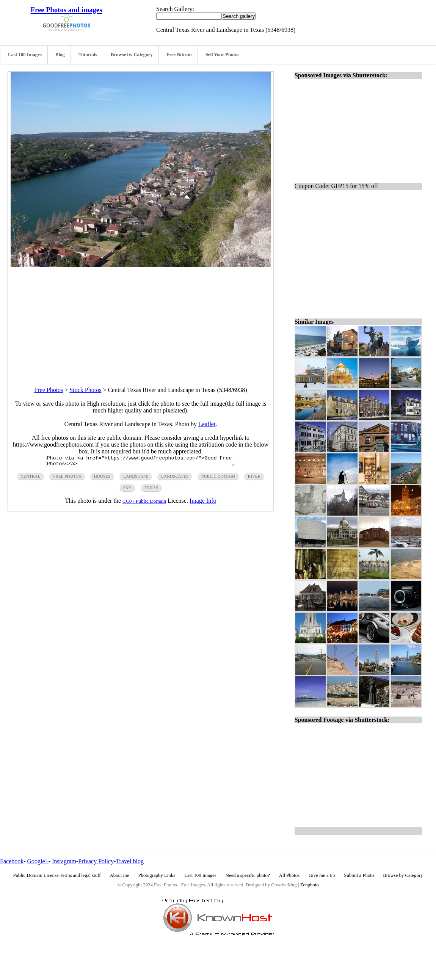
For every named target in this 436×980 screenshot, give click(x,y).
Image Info (203, 503)
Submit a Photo (359, 875)
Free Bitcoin (179, 55)
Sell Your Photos (223, 55)
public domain (218, 478)
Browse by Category (132, 55)
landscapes (175, 478)
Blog (60, 55)
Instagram (64, 861)
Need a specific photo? (248, 875)
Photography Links (157, 875)
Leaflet (207, 424)
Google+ (38, 861)
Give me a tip (322, 875)
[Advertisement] (141, 320)
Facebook (12, 861)
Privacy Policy (96, 861)
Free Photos (49, 390)
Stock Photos (85, 390)
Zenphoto (310, 885)
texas (151, 490)
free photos (67, 478)
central (31, 478)
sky (127, 490)
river (254, 478)
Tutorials (88, 55)
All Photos (289, 875)
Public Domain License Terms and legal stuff (57, 875)
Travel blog (130, 861)
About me (120, 875)
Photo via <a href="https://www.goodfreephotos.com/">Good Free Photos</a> (141, 462)
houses (102, 478)
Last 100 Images (25, 55)
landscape (136, 478)
